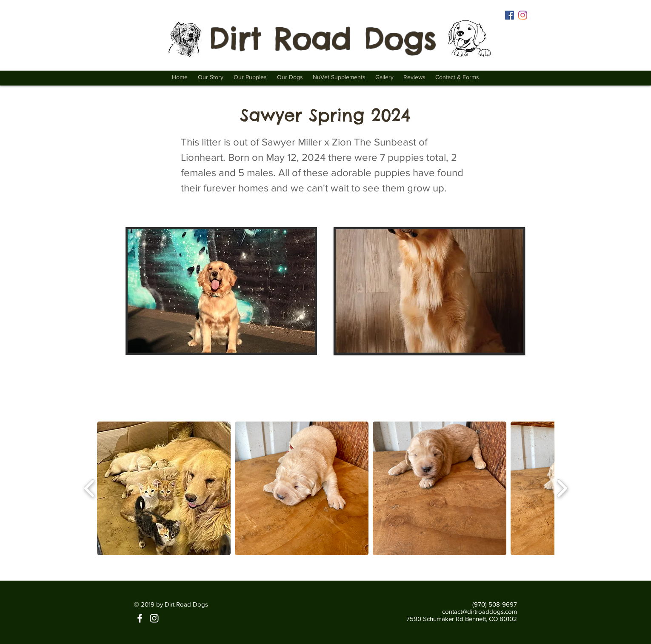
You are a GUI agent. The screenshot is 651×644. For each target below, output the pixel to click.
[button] (221, 291)
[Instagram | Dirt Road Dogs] (523, 15)
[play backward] (90, 488)
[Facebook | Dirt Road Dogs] (510, 15)
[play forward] (562, 488)
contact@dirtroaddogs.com (480, 611)
